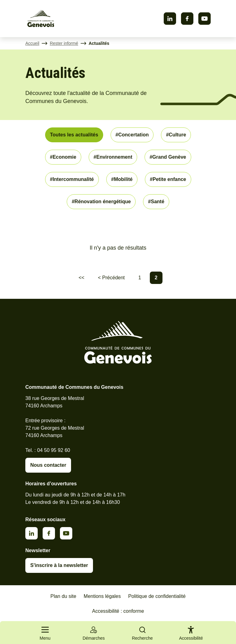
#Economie (63, 157)
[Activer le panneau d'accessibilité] (191, 634)
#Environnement (113, 157)
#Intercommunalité (72, 179)
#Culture (176, 135)
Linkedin (170, 19)
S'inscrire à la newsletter (59, 565)
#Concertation (132, 135)
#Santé (156, 202)
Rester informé (64, 43)
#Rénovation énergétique (101, 202)
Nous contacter (48, 465)
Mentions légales (102, 596)
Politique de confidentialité (157, 596)
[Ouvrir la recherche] (142, 633)
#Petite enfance (168, 179)
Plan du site (63, 596)
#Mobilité (122, 179)
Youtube (204, 19)
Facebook (187, 19)
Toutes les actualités (74, 135)
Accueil (32, 43)
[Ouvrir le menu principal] (45, 633)
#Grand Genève (168, 157)
